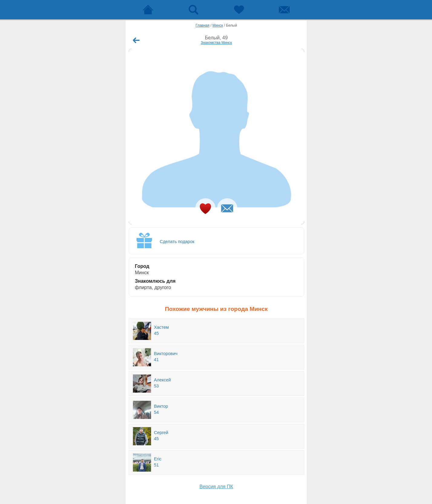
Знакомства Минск (216, 43)
